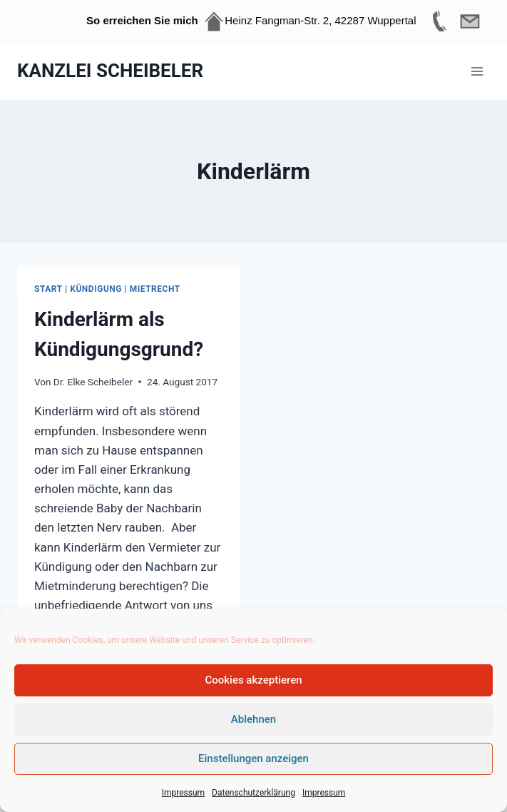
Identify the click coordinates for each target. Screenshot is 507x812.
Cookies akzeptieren (253, 680)
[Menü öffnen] (477, 71)
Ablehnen (253, 719)
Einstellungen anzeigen (253, 758)
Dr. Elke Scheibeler (93, 382)
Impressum (183, 793)
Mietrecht (155, 289)
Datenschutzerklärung (253, 793)
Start (48, 289)
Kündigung (96, 289)
